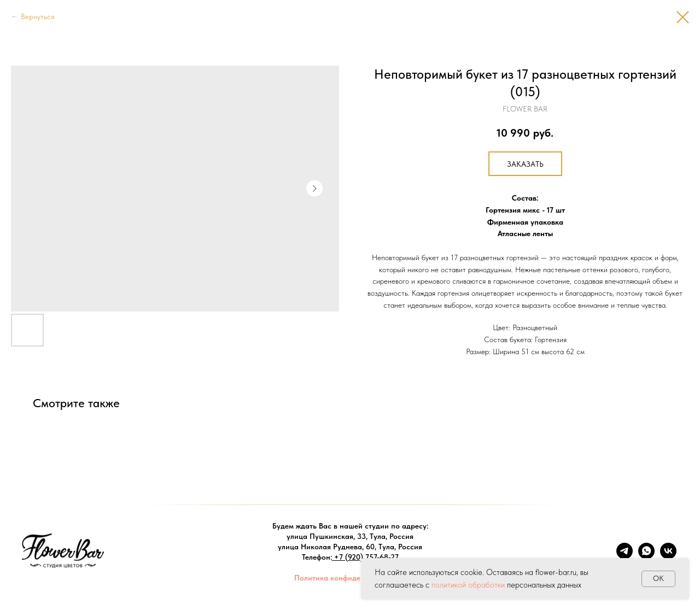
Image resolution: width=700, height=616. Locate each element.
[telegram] (625, 556)
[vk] (668, 556)
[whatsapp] (646, 556)
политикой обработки (468, 585)
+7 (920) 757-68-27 (366, 557)
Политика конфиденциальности (350, 578)
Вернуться (38, 16)
